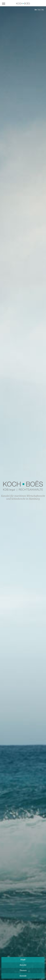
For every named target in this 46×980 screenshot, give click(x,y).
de (36, 10)
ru (43, 10)
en (39, 10)
